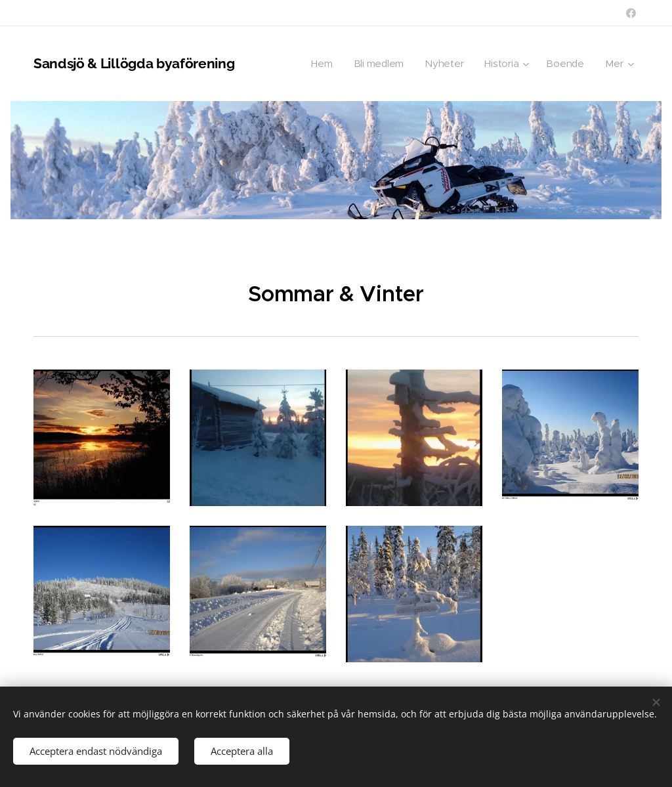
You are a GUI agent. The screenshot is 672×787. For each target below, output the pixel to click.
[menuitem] (320, 64)
